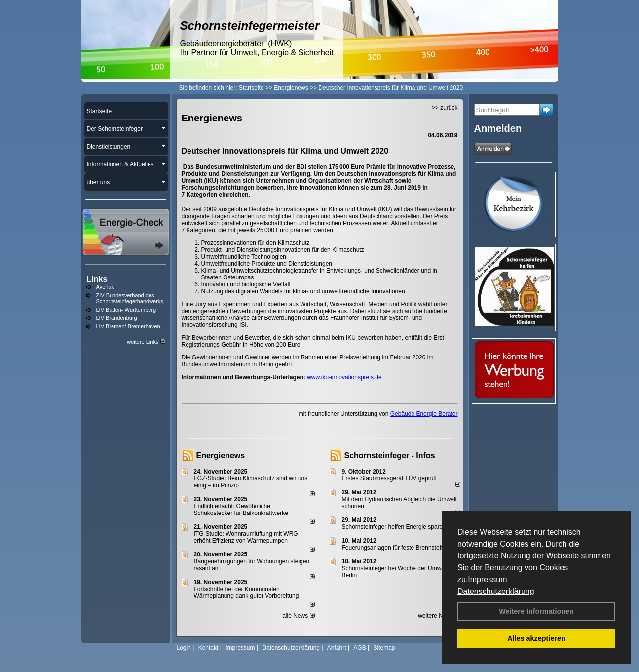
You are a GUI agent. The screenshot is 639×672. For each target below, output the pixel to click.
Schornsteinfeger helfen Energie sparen (394, 527)
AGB (359, 648)
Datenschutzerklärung (496, 591)
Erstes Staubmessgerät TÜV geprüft (390, 478)
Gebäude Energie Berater (424, 414)
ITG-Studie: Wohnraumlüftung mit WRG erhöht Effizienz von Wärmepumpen (246, 537)
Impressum (487, 579)
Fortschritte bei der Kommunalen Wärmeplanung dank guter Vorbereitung (246, 593)
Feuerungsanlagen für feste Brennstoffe (394, 548)
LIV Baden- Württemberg (126, 310)
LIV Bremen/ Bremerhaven (128, 326)
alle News (298, 616)
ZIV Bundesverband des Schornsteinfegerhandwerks (130, 298)
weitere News (439, 616)
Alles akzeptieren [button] (536, 638)
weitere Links (146, 342)
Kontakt (208, 648)
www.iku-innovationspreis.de (344, 377)
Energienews (221, 455)
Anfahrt (337, 648)
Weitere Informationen (536, 611)
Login (184, 648)
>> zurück (445, 108)
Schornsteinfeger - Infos (390, 455)
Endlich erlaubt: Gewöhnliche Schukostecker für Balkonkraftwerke (241, 510)
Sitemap (384, 648)
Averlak (105, 287)
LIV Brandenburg (117, 318)
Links (97, 279)
